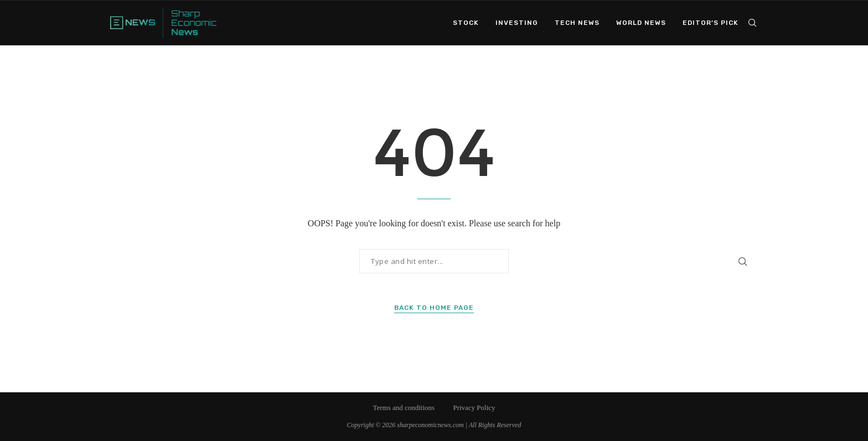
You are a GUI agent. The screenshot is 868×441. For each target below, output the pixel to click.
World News (641, 23)
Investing (517, 23)
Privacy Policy (474, 408)
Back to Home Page (434, 308)
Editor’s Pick (711, 23)
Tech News (577, 23)
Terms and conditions (404, 408)
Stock (466, 23)
